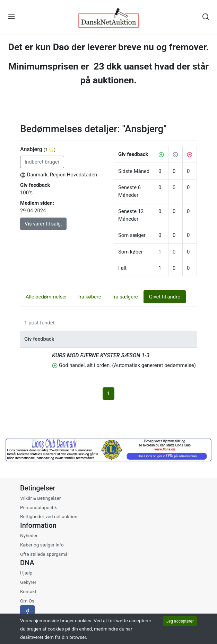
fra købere (89, 297)
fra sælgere (125, 297)
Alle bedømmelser (46, 297)
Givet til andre (165, 297)
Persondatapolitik (38, 507)
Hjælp (26, 573)
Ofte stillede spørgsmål (44, 554)
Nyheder (29, 535)
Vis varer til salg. (43, 224)
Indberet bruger (42, 162)
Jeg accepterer (180, 621)
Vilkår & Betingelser (40, 498)
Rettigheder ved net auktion (49, 516)
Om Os (27, 601)
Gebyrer (28, 582)
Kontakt (28, 591)
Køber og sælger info (42, 545)
